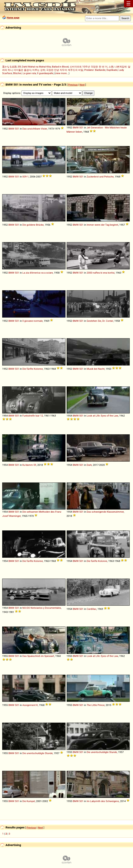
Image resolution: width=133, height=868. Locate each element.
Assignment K (30, 705)
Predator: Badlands (95, 70)
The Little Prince (96, 705)
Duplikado (112, 70)
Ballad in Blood (60, 67)
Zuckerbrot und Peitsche (100, 177)
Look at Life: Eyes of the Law (102, 416)
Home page (13, 18)
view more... (62, 73)
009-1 (26, 177)
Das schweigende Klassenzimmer (105, 512)
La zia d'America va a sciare (38, 273)
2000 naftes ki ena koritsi (101, 273)
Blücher (17, 73)
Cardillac (91, 609)
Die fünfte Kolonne (33, 369)
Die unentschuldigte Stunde (38, 753)
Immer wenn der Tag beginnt (102, 225)
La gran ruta (29, 73)
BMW (11, 129)
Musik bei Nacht (96, 369)
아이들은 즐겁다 (22, 70)
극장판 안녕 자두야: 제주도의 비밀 (65, 70)
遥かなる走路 (9, 67)
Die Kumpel (29, 801)
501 (17, 129)
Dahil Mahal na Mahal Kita (36, 67)
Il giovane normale (33, 321)
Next (82, 85)
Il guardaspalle (45, 73)
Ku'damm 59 (29, 465)
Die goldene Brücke (33, 225)
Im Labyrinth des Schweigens (103, 801)
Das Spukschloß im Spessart (38, 656)
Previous (73, 85)
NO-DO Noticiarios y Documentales (42, 608)
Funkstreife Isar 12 (33, 416)
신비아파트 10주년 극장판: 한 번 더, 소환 (92, 67)
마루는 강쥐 (39, 70)
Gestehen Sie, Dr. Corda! (100, 321)
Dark (89, 465)
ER (19, 67)
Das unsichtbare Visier (35, 129)
